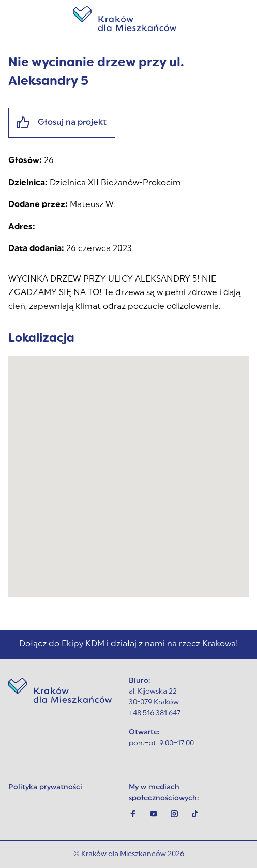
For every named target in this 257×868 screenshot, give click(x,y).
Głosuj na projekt (62, 123)
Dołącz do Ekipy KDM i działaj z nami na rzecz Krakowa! (129, 644)
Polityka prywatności (45, 788)
